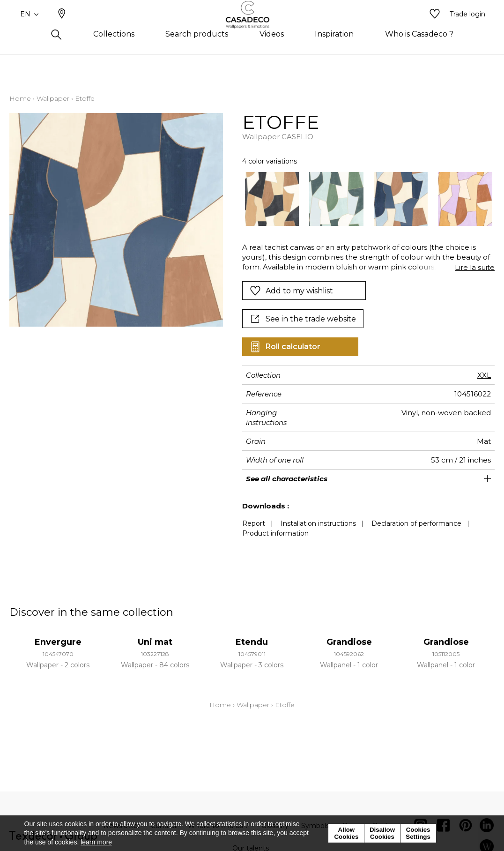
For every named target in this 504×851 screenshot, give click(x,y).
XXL (484, 375)
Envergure (58, 642)
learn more (96, 842)
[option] (272, 199)
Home (20, 98)
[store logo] (252, 30)
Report (254, 523)
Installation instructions (318, 523)
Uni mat (155, 642)
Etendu (252, 642)
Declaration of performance (416, 523)
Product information (275, 533)
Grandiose (349, 642)
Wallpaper (53, 98)
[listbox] (363, 199)
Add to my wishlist (291, 291)
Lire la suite (475, 267)
